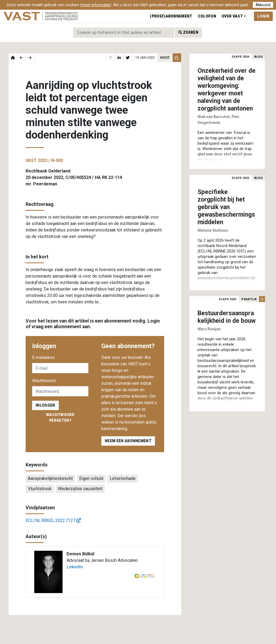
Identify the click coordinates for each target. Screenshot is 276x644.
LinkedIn (75, 567)
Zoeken (188, 32)
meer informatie (96, 5)
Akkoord (263, 5)
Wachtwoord (44, 381)
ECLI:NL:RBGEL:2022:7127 (53, 520)
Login (263, 16)
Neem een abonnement (128, 441)
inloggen (45, 405)
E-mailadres (43, 357)
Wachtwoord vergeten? (60, 418)
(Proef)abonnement (171, 16)
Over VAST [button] (232, 16)
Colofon (207, 16)
